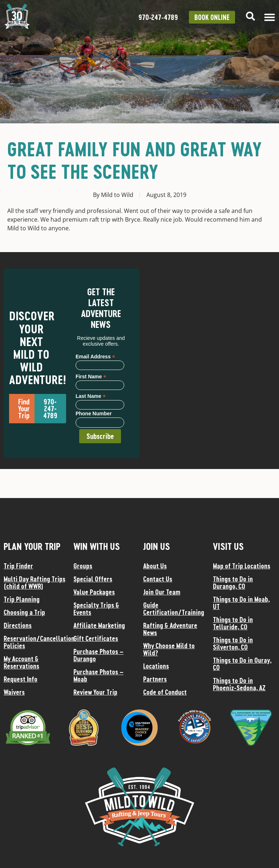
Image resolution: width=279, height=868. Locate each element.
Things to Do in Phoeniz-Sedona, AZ (239, 684)
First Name (91, 376)
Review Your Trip (95, 692)
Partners (155, 679)
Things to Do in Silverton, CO (233, 643)
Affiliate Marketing (99, 625)
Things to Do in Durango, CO (233, 583)
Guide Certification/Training (174, 609)
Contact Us (158, 579)
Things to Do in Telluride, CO (233, 623)
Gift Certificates (96, 638)
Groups (83, 566)
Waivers (14, 692)
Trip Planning (22, 599)
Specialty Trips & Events (96, 609)
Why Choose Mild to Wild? (169, 649)
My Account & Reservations (21, 662)
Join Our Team (162, 592)
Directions (18, 625)
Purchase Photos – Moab (98, 675)
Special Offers (93, 579)
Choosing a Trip (24, 612)
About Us (155, 566)
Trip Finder (18, 566)
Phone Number (94, 414)
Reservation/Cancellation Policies (35, 642)
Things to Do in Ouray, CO (242, 664)
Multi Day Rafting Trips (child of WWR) (35, 583)
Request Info (21, 679)
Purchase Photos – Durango (98, 655)
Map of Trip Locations (242, 566)
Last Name (91, 396)
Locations (156, 666)
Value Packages (94, 592)
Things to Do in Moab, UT (241, 603)
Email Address (95, 356)
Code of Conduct (165, 692)
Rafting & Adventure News (170, 629)
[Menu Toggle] (270, 17)
